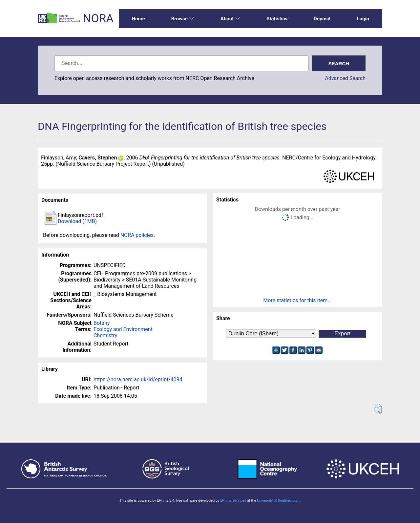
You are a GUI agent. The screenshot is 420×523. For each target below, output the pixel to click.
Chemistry (105, 335)
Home (138, 19)
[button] (378, 409)
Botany (102, 323)
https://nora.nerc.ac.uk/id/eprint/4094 (138, 379)
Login (363, 19)
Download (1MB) (77, 221)
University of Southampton (278, 501)
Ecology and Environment (123, 329)
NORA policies (137, 235)
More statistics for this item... (297, 300)
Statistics (277, 19)
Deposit (322, 19)
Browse (183, 19)
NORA (98, 19)
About (230, 19)
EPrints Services (233, 501)
